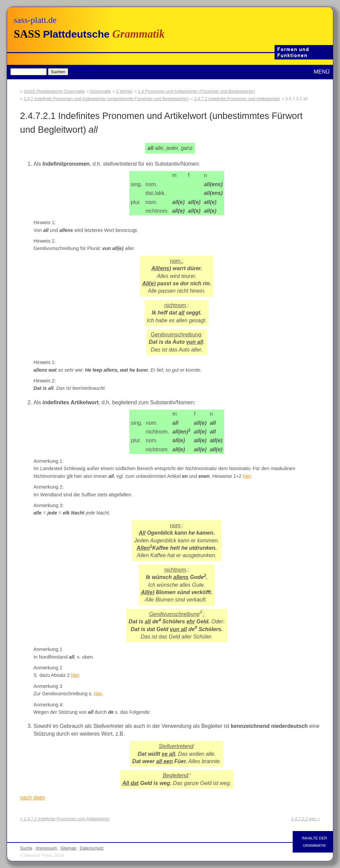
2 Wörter (124, 91)
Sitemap (68, 848)
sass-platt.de (35, 20)
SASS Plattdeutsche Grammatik (54, 91)
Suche (26, 848)
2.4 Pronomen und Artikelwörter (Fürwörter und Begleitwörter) (197, 91)
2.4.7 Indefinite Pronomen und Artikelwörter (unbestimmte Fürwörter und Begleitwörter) (106, 99)
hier (247, 476)
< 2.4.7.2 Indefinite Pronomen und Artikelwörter (65, 819)
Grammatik (101, 91)
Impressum (46, 848)
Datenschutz (92, 848)
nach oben (33, 798)
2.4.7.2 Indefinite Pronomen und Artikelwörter (237, 99)
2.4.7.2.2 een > (305, 819)
